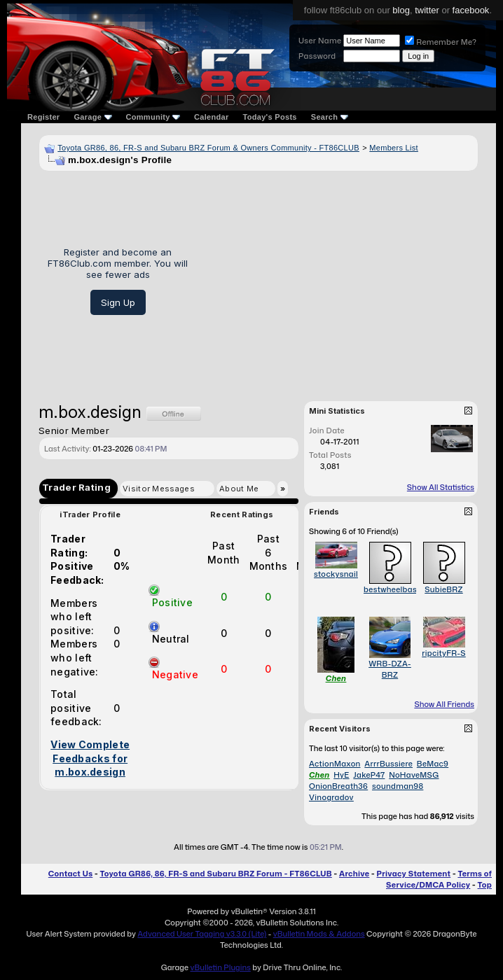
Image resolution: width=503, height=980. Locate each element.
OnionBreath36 (338, 786)
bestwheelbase (392, 589)
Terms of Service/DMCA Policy (439, 879)
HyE (341, 775)
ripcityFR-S (444, 653)
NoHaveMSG (414, 775)
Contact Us (70, 874)
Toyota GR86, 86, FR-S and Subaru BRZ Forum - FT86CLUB (215, 874)
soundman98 (398, 786)
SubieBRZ (443, 589)
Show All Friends (444, 704)
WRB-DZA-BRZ (390, 669)
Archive (354, 874)
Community (153, 117)
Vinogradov (331, 797)
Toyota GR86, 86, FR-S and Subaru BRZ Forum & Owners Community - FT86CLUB (208, 148)
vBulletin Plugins (220, 967)
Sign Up (118, 302)
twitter (427, 10)
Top (485, 885)
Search (330, 117)
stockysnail (336, 574)
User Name (320, 41)
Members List (394, 148)
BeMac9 (433, 764)
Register (43, 117)
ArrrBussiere (388, 764)
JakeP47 (369, 775)
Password (317, 56)
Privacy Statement (414, 874)
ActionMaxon (335, 764)
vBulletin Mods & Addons (319, 934)
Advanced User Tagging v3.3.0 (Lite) (202, 934)
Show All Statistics (441, 487)
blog (401, 10)
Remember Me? (441, 42)
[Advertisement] (338, 281)
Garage (92, 117)
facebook (471, 10)
